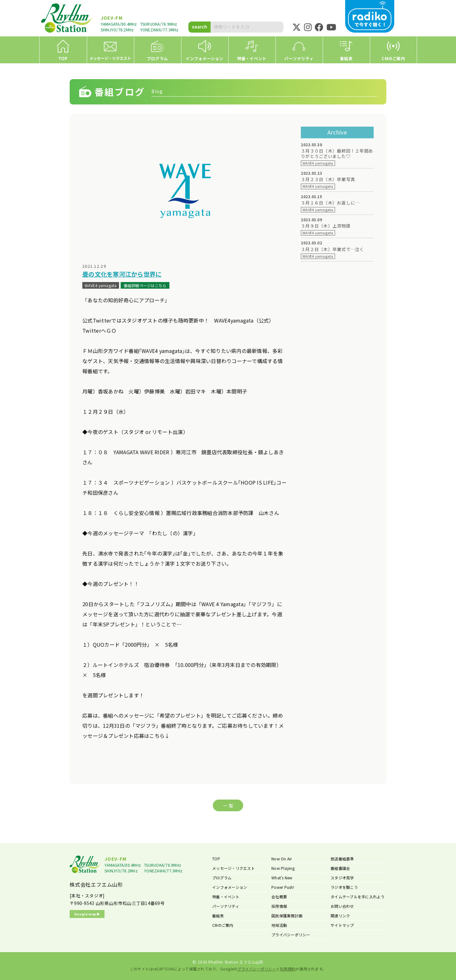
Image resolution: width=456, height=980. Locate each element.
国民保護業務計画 (287, 916)
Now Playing (283, 868)
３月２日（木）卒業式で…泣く (332, 249)
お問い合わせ (342, 906)
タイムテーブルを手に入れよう (358, 897)
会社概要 (279, 897)
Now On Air (282, 859)
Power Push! (283, 887)
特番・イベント (226, 897)
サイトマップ (342, 925)
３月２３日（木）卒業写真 (328, 179)
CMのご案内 (223, 925)
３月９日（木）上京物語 (326, 226)
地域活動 (279, 925)
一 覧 (228, 805)
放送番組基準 (342, 859)
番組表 (218, 916)
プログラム (222, 878)
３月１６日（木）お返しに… (330, 203)
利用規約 (288, 969)
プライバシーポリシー (291, 935)
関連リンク (340, 916)
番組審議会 (340, 868)
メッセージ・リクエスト (234, 868)
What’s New (282, 878)
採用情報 (279, 906)
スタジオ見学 (342, 878)
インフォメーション (230, 887)
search (199, 27)
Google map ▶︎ (87, 914)
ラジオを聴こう (344, 887)
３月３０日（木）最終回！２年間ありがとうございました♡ (337, 154)
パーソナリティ (226, 906)
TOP (216, 859)
